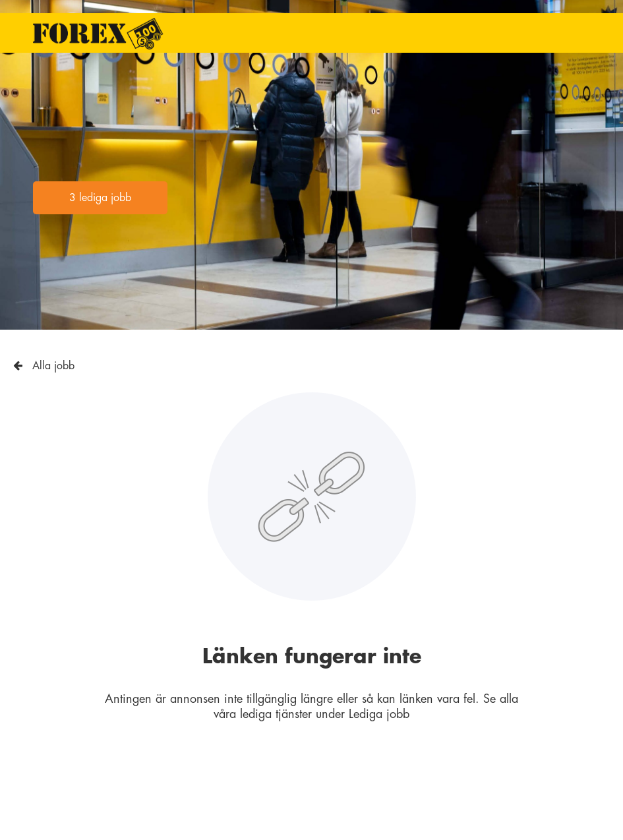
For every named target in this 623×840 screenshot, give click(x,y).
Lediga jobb (379, 714)
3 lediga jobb (100, 198)
